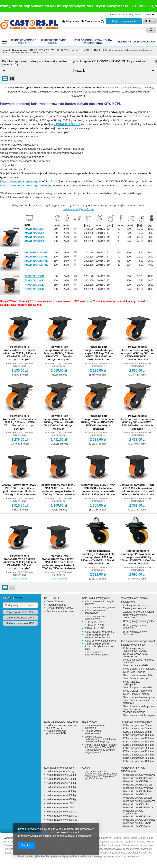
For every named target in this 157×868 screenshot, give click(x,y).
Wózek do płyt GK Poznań (137, 785)
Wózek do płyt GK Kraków (137, 791)
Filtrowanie (78, 71)
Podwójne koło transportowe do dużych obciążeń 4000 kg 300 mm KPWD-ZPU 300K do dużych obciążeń (137, 353)
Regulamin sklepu (57, 605)
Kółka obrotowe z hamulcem (100, 641)
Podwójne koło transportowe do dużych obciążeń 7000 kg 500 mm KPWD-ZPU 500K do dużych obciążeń (20, 562)
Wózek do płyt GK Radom (137, 817)
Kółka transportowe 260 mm (138, 755)
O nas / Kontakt (55, 602)
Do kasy (150, 21)
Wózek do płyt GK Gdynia (137, 823)
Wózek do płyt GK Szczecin (138, 798)
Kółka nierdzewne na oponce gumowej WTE (62, 726)
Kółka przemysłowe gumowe (100, 607)
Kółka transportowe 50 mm (138, 729)
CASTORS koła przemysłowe (23, 365)
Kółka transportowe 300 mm (138, 758)
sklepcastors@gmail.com (78, 209)
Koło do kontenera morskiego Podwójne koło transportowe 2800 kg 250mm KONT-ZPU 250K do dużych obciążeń (98, 557)
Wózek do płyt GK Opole (136, 826)
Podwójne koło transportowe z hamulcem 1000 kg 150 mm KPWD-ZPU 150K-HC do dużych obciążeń (20, 422)
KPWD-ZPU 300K (34, 241)
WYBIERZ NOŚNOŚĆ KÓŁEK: (24, 42)
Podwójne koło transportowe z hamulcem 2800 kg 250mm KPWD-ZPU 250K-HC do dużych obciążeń (98, 422)
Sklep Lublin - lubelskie (136, 665)
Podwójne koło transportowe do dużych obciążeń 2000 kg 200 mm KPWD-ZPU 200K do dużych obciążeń (20, 353)
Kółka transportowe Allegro (99, 632)
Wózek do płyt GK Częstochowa (133, 812)
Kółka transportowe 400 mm (138, 761)
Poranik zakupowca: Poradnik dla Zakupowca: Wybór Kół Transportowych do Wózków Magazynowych (101, 749)
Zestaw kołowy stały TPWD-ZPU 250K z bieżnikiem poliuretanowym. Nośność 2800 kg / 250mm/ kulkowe (98, 490)
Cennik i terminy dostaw (60, 608)
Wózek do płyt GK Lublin (136, 804)
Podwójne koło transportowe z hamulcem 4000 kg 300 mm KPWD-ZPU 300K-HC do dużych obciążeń (137, 422)
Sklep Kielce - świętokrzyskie (139, 697)
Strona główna (19, 50)
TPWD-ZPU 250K (34, 285)
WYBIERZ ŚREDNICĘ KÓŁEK (54, 42)
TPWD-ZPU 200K (34, 281)
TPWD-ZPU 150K (34, 276)
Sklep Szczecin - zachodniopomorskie (134, 711)
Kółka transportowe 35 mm (138, 725)
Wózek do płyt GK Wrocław (138, 788)
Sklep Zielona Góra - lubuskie (139, 669)
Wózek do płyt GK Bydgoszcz (139, 801)
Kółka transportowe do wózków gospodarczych (97, 636)
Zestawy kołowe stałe (135, 608)
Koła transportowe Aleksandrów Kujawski (135, 650)
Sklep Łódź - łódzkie (134, 672)
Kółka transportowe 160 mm (138, 745)
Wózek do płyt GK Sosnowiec (139, 820)
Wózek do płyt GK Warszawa (139, 775)
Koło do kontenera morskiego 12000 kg (25, 186)
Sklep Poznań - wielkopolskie (139, 706)
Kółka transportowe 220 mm (138, 751)
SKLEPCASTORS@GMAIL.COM (136, 42)
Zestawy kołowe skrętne (136, 605)
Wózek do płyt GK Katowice (138, 778)
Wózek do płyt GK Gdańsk (137, 781)
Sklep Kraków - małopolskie (138, 675)
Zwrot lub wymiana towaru (61, 611)
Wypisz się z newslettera (20, 618)
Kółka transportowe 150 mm (138, 742)
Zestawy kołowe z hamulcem (139, 612)
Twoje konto (71, 21)
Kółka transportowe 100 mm (138, 735)
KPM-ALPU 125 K (95, 622)
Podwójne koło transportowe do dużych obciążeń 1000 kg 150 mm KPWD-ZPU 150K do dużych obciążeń (59, 353)
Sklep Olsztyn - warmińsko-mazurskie (138, 702)
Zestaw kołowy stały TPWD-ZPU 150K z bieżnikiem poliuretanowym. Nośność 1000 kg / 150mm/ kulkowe (20, 490)
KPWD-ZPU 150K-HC (37, 253)
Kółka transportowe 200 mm (138, 748)
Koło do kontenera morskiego (19, 181)
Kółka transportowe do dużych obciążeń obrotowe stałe (99, 646)
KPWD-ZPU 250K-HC (67, 124)
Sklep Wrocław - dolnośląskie (139, 715)
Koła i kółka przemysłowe (96, 598)
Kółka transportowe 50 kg (61, 771)
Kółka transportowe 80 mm (138, 732)
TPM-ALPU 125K (94, 628)
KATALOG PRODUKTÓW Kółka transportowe (92, 42)
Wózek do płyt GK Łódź (136, 794)
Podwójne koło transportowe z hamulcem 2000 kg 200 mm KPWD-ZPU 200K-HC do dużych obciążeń (59, 422)
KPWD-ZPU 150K (34, 229)
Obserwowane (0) (92, 21)
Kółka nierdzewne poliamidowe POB (56, 732)
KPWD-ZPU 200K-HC (37, 257)
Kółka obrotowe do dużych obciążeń (99, 603)
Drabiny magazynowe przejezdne (135, 616)
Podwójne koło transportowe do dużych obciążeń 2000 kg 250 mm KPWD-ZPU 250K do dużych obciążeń (98, 353)
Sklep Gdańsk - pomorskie (137, 691)
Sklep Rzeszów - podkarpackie (132, 683)
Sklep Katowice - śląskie (136, 694)
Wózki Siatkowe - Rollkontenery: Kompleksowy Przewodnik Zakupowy (100, 739)
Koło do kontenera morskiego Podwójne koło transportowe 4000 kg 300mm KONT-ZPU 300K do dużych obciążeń (137, 557)
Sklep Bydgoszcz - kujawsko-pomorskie (139, 661)
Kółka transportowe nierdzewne (61, 722)
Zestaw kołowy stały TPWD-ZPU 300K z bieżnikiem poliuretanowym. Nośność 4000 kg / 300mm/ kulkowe (137, 490)
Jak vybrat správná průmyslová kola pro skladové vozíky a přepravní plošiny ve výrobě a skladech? (101, 775)
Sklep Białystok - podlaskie (138, 687)
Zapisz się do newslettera (20, 612)
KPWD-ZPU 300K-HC (37, 265)
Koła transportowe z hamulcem (95, 726)
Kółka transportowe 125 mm (138, 738)
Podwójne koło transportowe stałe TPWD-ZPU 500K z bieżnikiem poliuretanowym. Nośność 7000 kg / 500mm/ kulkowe (59, 562)
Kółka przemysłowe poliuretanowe (95, 617)
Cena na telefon (20, 579)
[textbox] (103, 30)
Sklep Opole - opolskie (135, 679)
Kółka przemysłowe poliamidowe (95, 612)
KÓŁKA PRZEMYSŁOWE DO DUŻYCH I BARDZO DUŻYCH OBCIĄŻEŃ (66, 50)
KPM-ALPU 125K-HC (96, 625)
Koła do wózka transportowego (93, 732)
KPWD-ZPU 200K (34, 233)
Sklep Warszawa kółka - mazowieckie (136, 655)
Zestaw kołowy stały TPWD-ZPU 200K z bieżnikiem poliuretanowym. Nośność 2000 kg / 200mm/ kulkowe (59, 490)
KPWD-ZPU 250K (34, 237)
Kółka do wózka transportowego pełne (96, 653)
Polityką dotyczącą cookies (34, 832)
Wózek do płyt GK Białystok (138, 808)
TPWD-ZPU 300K (34, 289)
